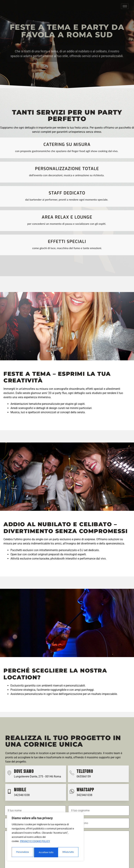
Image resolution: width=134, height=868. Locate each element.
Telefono (85, 773)
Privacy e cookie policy (35, 843)
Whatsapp (85, 792)
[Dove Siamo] (9, 775)
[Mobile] (9, 793)
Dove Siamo (24, 773)
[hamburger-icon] (125, 7)
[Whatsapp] (72, 793)
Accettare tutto (67, 852)
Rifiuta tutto (44, 852)
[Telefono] (72, 775)
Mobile (20, 792)
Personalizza (22, 852)
